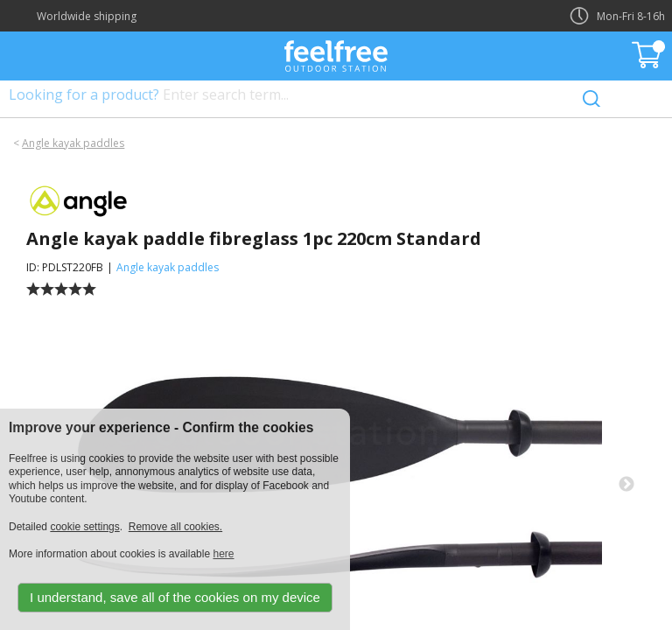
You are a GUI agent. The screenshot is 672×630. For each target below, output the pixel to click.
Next (626, 485)
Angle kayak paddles (73, 143)
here (223, 554)
